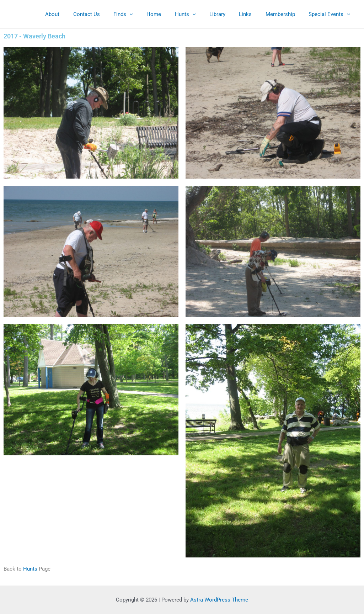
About (77, 14)
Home (170, 14)
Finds (142, 14)
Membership (285, 14)
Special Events (331, 14)
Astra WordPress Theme (219, 600)
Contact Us (109, 14)
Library (228, 14)
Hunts (199, 14)
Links (253, 14)
